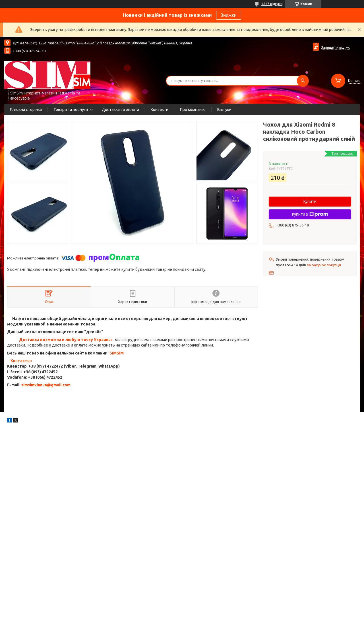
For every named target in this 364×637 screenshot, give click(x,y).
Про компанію (193, 110)
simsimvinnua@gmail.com (46, 385)
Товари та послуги (71, 110)
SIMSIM (117, 353)
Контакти (160, 110)
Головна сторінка (26, 110)
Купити (310, 201)
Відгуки (224, 110)
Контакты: (21, 361)
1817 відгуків (272, 4)
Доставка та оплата (120, 110)
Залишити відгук (335, 47)
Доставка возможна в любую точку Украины (65, 340)
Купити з (310, 214)
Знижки (229, 15)
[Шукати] (303, 81)
